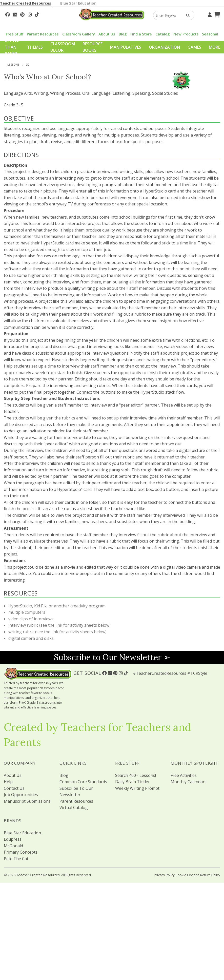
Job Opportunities (21, 795)
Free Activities (184, 775)
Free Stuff (15, 34)
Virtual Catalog (74, 808)
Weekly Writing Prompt (137, 788)
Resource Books (93, 47)
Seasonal (210, 34)
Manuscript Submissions (27, 801)
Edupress (13, 839)
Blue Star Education (78, 3)
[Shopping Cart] (216, 14)
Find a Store (141, 34)
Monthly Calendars (189, 782)
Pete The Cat (16, 859)
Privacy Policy (164, 875)
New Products (186, 34)
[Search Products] (186, 15)
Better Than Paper (12, 47)
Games (194, 47)
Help (8, 782)
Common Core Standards (83, 782)
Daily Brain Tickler (133, 782)
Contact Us (14, 788)
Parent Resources (43, 34)
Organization (164, 47)
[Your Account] (209, 14)
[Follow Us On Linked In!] (15, 14)
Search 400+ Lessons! (136, 775)
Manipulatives (126, 47)
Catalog (162, 34)
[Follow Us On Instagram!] (30, 14)
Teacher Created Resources (26, 3)
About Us (107, 34)
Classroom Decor (63, 47)
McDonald (13, 846)
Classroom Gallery (79, 34)
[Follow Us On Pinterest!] (22, 14)
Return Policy (210, 875)
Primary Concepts (21, 852)
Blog (123, 34)
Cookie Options (187, 875)
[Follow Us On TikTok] (37, 14)
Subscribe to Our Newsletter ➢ (112, 657)
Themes (35, 47)
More (215, 47)
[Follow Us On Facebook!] (8, 14)
